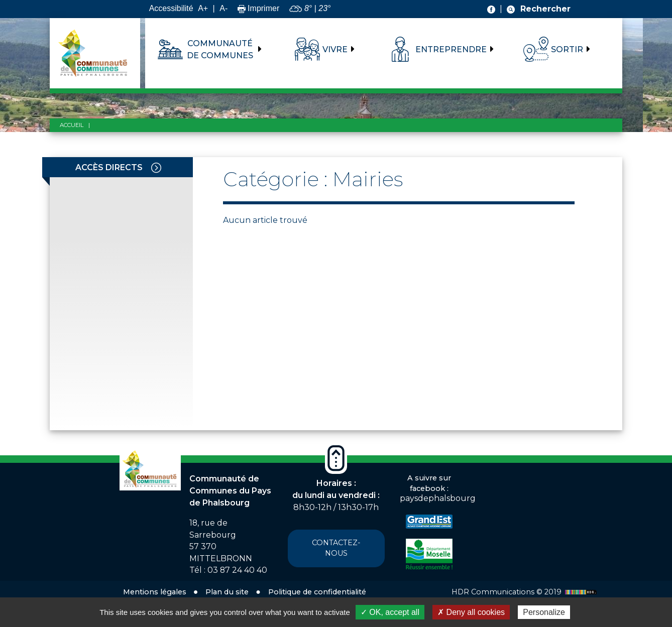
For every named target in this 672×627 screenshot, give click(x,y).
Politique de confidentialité (317, 592)
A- (223, 8)
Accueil (72, 125)
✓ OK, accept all (390, 612)
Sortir (567, 49)
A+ (203, 8)
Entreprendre (451, 49)
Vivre (335, 49)
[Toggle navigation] (156, 167)
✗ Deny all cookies (471, 612)
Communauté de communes (220, 49)
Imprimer (259, 8)
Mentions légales (155, 592)
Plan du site (227, 592)
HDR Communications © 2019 (525, 592)
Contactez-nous (336, 548)
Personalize (544, 612)
